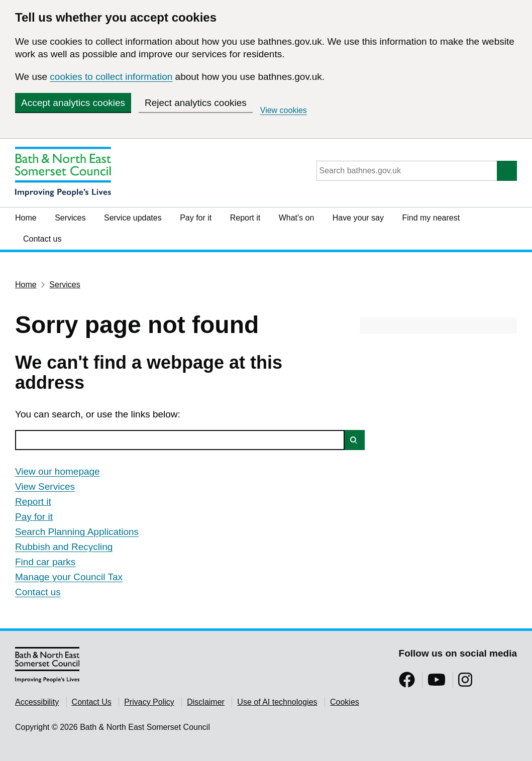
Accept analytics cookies (73, 103)
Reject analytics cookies (196, 103)
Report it (245, 218)
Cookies (345, 702)
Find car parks (45, 562)
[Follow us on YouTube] (437, 683)
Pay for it (196, 218)
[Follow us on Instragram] (465, 683)
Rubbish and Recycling (64, 547)
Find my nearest (431, 218)
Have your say (358, 218)
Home (26, 218)
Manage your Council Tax (69, 577)
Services (70, 218)
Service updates (133, 218)
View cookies (284, 110)
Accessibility (37, 702)
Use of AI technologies (277, 702)
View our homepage (58, 471)
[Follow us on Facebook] (407, 683)
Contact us (42, 239)
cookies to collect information (111, 77)
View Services (45, 486)
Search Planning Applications (77, 532)
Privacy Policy (149, 702)
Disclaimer (206, 702)
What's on (297, 218)
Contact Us (92, 702)
